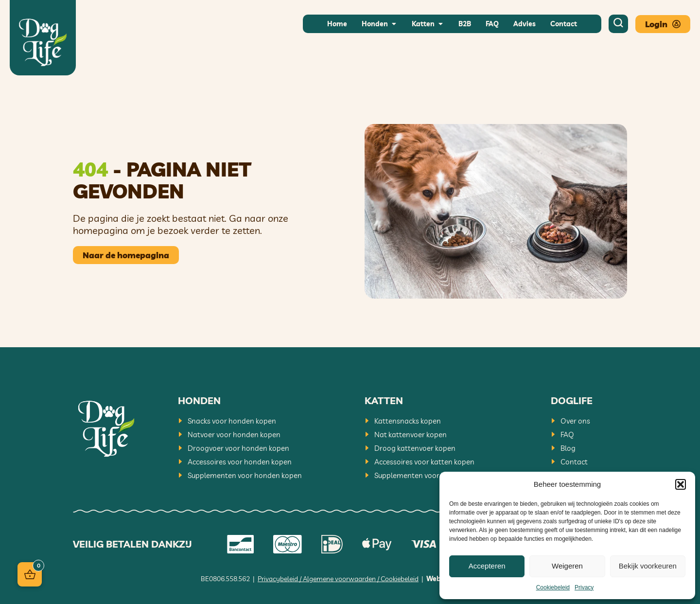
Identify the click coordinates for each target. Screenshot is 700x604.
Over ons (575, 421)
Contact (574, 462)
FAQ (567, 435)
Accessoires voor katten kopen (424, 462)
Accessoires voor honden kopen (240, 462)
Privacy (584, 587)
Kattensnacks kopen (408, 421)
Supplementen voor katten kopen (429, 475)
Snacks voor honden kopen (232, 421)
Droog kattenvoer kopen (415, 448)
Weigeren (567, 566)
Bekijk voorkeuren (648, 566)
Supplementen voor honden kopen (245, 475)
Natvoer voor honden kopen (234, 435)
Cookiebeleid (553, 587)
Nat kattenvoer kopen (411, 435)
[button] (681, 484)
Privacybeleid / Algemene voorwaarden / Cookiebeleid (338, 579)
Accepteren (487, 566)
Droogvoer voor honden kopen (238, 448)
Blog (568, 448)
